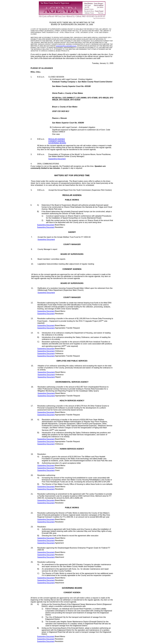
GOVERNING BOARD (57, 143)
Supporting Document (57, 159)
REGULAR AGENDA (57, 139)
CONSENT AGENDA (57, 141)
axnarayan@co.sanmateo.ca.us (66, 46)
